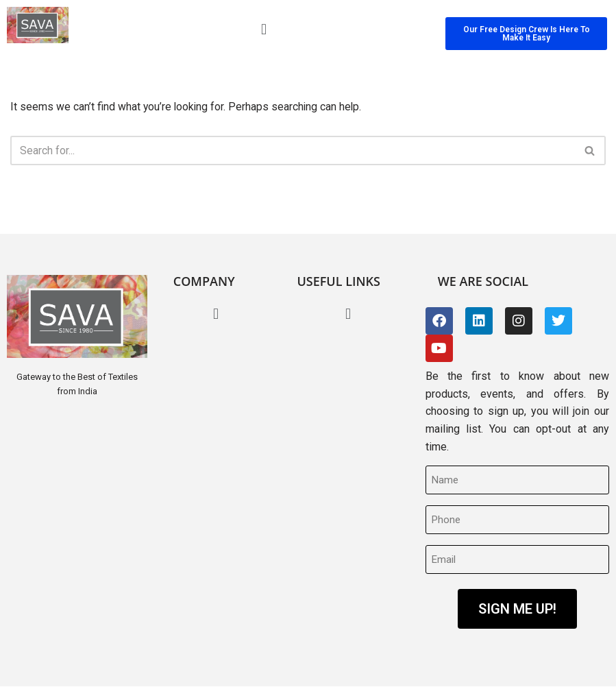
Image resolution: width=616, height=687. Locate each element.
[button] (263, 29)
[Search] (293, 151)
